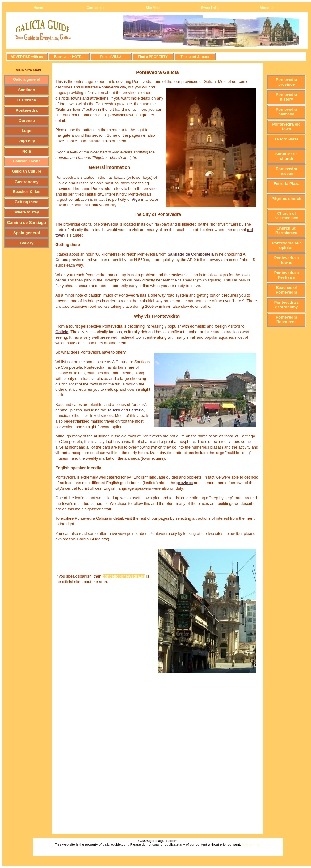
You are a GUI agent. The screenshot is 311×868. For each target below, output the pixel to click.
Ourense (27, 120)
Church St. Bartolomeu (286, 230)
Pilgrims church (286, 198)
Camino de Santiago (27, 223)
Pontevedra (26, 110)
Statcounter (251, 844)
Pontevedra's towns (287, 260)
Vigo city (27, 141)
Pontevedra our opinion (287, 245)
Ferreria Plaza (287, 184)
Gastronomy (26, 182)
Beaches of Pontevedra (287, 290)
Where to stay (27, 212)
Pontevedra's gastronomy (287, 305)
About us (267, 8)
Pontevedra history (287, 97)
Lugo (27, 131)
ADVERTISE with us (27, 57)
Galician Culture (27, 171)
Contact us (96, 8)
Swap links (210, 8)
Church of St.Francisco (286, 216)
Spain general (27, 233)
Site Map (152, 8)
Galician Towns (26, 161)
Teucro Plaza (287, 139)
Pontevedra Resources (287, 320)
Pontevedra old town (286, 127)
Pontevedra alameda (287, 112)
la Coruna (27, 100)
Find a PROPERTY (153, 57)
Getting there (27, 202)
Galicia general (27, 79)
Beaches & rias (27, 192)
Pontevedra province (287, 82)
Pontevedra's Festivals (287, 275)
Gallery (27, 243)
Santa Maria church (287, 156)
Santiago (26, 90)
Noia (27, 151)
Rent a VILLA (111, 57)
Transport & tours (195, 57)
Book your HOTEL (69, 57)
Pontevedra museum (287, 171)
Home (38, 8)
